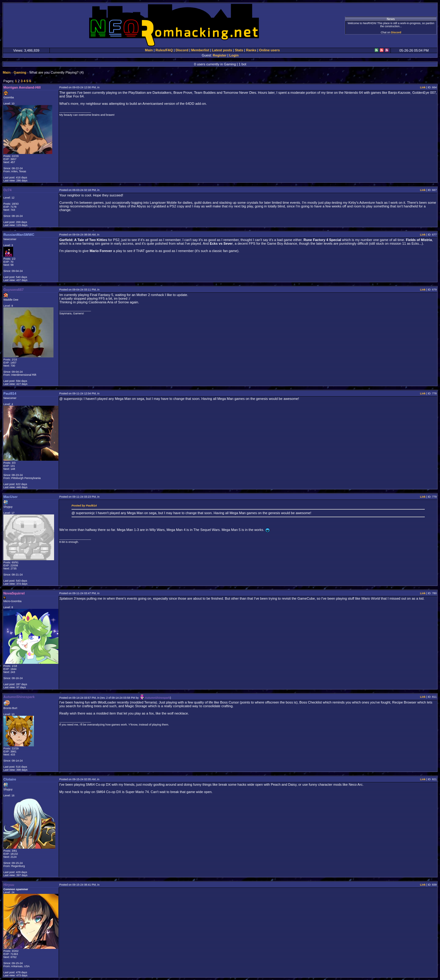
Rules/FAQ (164, 50)
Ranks (251, 50)
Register (220, 55)
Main (149, 50)
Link (423, 87)
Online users (269, 50)
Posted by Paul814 (84, 506)
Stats (239, 50)
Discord (396, 32)
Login (234, 55)
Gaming (20, 72)
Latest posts (222, 50)
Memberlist (200, 50)
